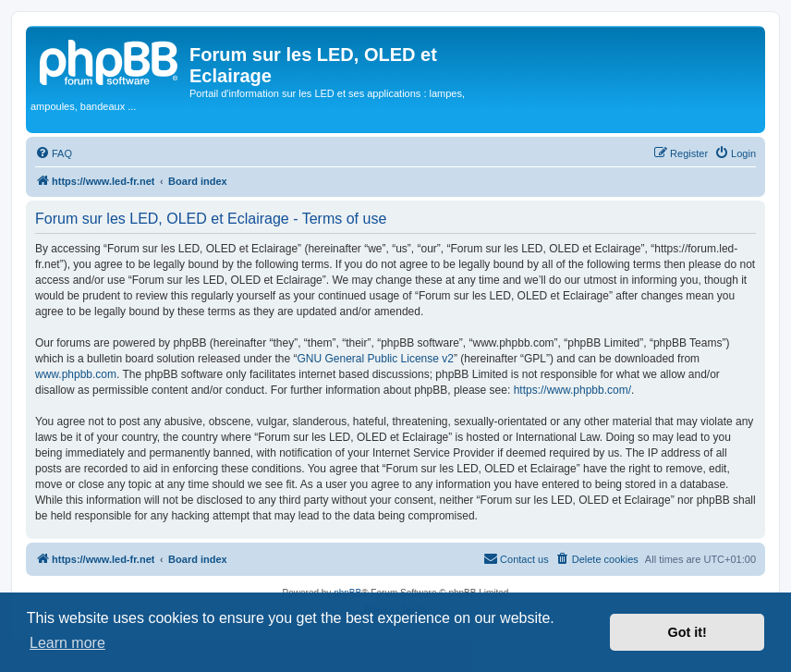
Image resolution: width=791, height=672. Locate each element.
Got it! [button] (688, 632)
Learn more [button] (67, 643)
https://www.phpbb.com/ (572, 390)
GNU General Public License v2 (376, 359)
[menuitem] (54, 153)
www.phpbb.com (76, 374)
